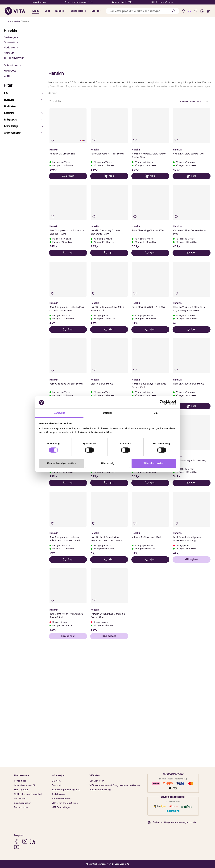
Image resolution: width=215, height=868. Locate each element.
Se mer (53, 215)
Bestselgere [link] (79, 11)
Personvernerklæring (100, 790)
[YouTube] (17, 847)
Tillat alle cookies (154, 463)
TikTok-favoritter (14, 58)
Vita (10, 21)
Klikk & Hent (20, 798)
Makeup (10, 53)
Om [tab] (155, 413)
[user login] (190, 11)
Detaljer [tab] (107, 413)
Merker (17, 21)
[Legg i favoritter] (53, 262)
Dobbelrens (13, 66)
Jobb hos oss (58, 794)
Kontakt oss (20, 781)
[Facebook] (17, 841)
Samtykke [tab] (60, 413)
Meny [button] (36, 11)
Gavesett (11, 42)
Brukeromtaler (21, 807)
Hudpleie (11, 48)
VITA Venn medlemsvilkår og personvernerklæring (115, 785)
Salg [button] (47, 11)
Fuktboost (12, 71)
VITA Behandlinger (61, 807)
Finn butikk (57, 785)
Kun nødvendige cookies (62, 463)
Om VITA (56, 781)
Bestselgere (11, 37)
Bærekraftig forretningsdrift (66, 790)
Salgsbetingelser (22, 803)
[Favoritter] (196, 11)
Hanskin (26, 21)
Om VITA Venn (97, 781)
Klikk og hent (191, 682)
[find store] (184, 11)
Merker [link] (96, 11)
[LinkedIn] (32, 841)
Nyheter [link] (60, 11)
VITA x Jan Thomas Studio (65, 803)
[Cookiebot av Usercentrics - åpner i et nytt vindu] (162, 402)
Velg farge (68, 298)
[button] (173, 11)
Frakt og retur (21, 790)
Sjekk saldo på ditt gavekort (28, 794)
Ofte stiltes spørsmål (24, 785)
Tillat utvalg (107, 463)
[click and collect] (202, 11)
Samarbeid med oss (62, 798)
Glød (8, 76)
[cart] (208, 11)
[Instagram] (25, 841)
